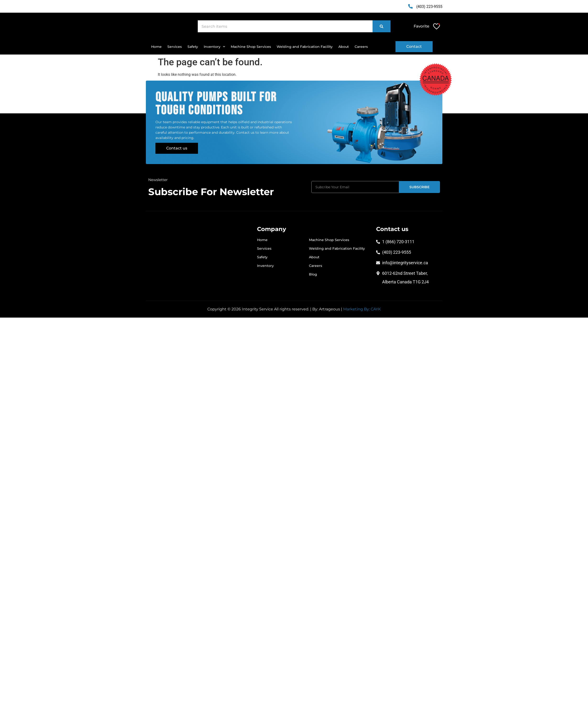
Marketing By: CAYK (362, 309)
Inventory (214, 47)
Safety (193, 47)
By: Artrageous (326, 309)
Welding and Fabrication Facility (305, 47)
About (344, 47)
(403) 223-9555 (429, 7)
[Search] (382, 26)
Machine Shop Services (251, 47)
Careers (361, 47)
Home (156, 47)
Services (175, 47)
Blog (313, 274)
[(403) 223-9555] (410, 6)
